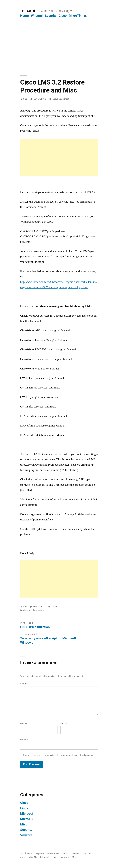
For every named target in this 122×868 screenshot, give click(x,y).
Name (24, 724)
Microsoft (27, 813)
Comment (25, 684)
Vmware (26, 835)
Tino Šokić (27, 11)
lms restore (38, 610)
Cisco (63, 16)
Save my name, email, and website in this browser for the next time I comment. (59, 755)
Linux (24, 808)
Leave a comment (61, 99)
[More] (85, 16)
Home (24, 16)
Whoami (37, 16)
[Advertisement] (61, 38)
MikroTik (75, 16)
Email (64, 724)
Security (51, 16)
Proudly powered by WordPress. (46, 854)
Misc (24, 824)
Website (24, 739)
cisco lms (28, 610)
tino (25, 99)
